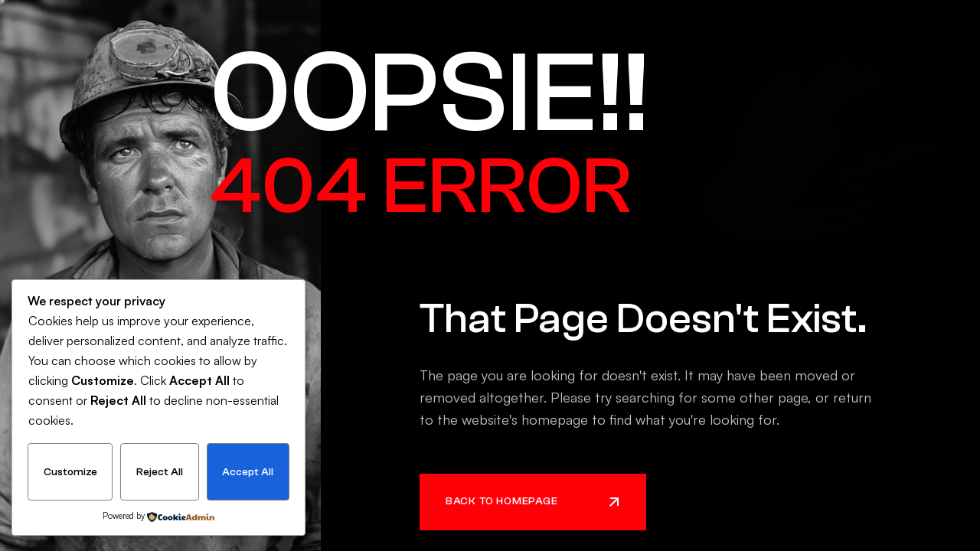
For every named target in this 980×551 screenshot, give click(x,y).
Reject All (160, 472)
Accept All (248, 472)
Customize (70, 472)
